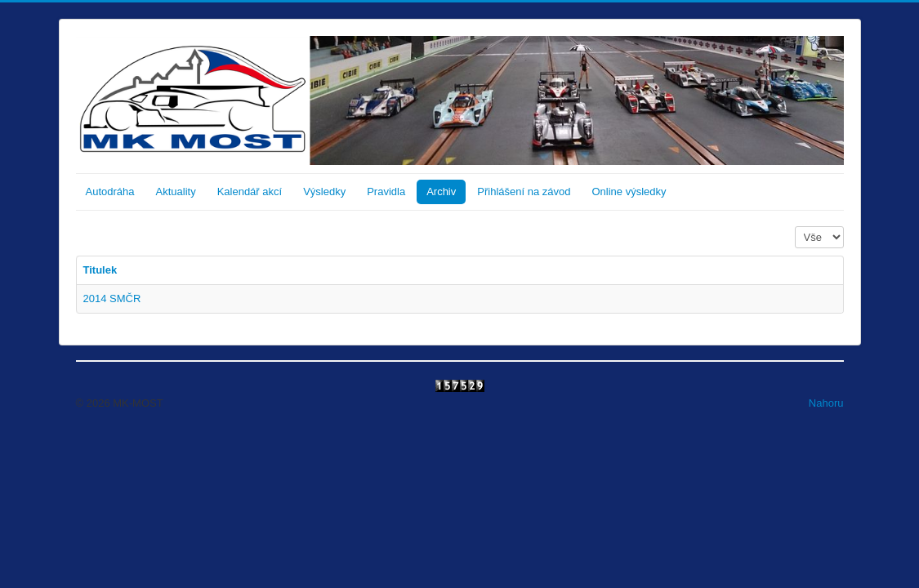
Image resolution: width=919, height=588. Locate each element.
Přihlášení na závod (524, 192)
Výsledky (324, 192)
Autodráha (110, 192)
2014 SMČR (112, 298)
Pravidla (386, 192)
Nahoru (826, 403)
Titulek (100, 270)
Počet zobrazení (795, 227)
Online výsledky (629, 192)
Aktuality (176, 192)
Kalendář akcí (250, 192)
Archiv (441, 192)
